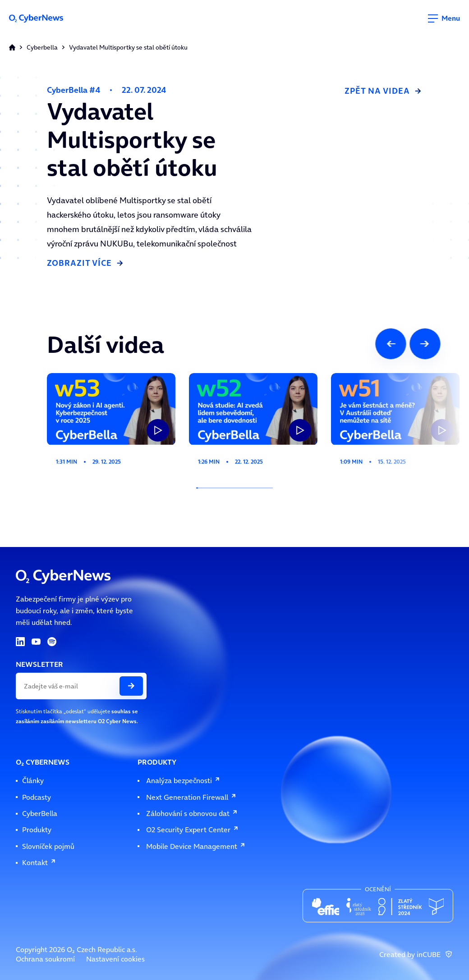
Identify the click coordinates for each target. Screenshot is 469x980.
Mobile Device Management (196, 846)
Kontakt (39, 863)
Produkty (37, 830)
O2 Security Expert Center (193, 830)
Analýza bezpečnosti (183, 781)
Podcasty (37, 797)
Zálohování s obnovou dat (192, 814)
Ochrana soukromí (45, 959)
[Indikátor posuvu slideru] (234, 488)
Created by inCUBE (416, 955)
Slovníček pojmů (48, 846)
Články (33, 781)
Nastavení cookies (115, 959)
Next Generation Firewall (191, 797)
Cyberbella (42, 48)
